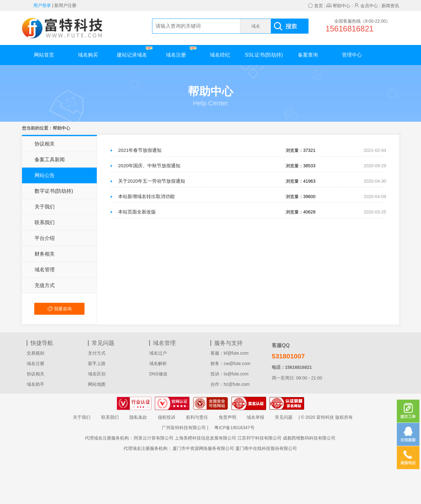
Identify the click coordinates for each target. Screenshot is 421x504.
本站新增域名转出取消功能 (146, 196)
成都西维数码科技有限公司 (309, 438)
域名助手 (36, 384)
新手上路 (97, 363)
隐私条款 (138, 417)
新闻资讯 (390, 6)
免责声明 (227, 417)
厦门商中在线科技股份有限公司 (266, 448)
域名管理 (45, 270)
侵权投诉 (167, 417)
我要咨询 (60, 309)
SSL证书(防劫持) (264, 55)
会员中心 (366, 6)
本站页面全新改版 (137, 212)
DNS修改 (158, 374)
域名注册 (181, 52)
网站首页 (44, 55)
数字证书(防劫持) (54, 191)
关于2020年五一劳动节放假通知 (152, 181)
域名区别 (97, 374)
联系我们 (45, 222)
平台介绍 (45, 238)
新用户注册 (65, 5)
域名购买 (88, 55)
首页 (315, 6)
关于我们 (45, 207)
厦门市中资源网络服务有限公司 (203, 448)
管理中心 (352, 55)
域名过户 (158, 353)
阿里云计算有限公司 (154, 438)
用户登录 (42, 5)
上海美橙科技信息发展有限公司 (205, 438)
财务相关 (45, 254)
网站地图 (97, 384)
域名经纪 (220, 55)
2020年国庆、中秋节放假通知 (149, 166)
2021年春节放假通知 (140, 150)
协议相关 (45, 144)
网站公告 (45, 175)
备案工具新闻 (50, 160)
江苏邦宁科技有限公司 (260, 438)
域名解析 (158, 363)
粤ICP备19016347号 (234, 428)
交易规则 (36, 353)
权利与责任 (197, 417)
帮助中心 (338, 6)
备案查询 (308, 55)
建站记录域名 (135, 52)
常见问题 (284, 417)
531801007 (288, 356)
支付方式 (97, 353)
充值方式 (45, 285)
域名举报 (255, 417)
